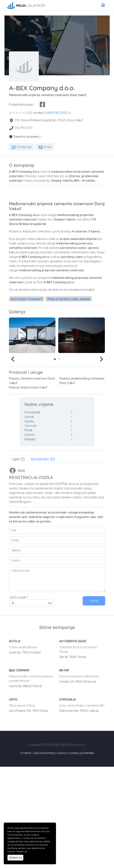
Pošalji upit (22, 147)
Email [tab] (45, 147)
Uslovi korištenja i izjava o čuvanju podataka (64, 753)
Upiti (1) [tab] (18, 459)
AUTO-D (15, 641)
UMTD (13, 699)
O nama (26, 753)
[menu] (103, 5)
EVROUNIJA (68, 699)
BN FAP (64, 670)
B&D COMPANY (19, 670)
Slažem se (15, 858)
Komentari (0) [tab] (43, 459)
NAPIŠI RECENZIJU (58, 113)
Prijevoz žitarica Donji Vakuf (28, 387)
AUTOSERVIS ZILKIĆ (73, 641)
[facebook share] (42, 104)
